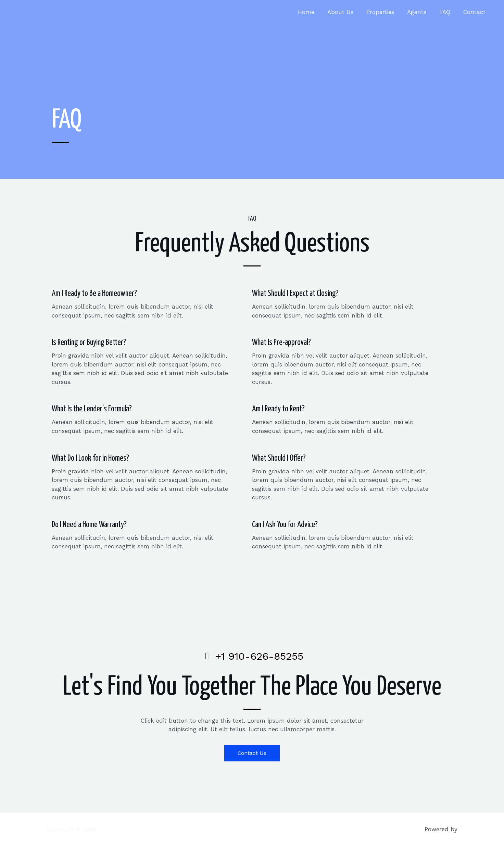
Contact (475, 12)
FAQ (447, 12)
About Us (346, 12)
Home (314, 12)
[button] (252, 753)
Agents (420, 12)
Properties (385, 12)
